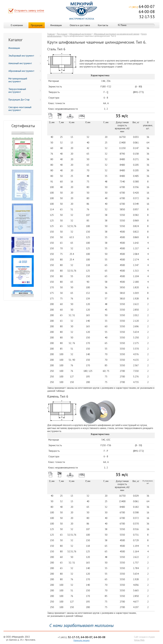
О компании (17, 25)
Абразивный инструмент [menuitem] (25, 71)
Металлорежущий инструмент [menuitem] (25, 80)
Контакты (103, 25)
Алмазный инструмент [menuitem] (25, 63)
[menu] (23, 79)
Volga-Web (139, 640)
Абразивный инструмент (80, 34)
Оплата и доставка (80, 25)
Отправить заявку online (29, 11)
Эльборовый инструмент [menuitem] (25, 56)
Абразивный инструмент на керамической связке (117, 34)
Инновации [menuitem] (14, 48)
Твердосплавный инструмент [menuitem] (25, 90)
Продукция (37, 25)
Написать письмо (82, 640)
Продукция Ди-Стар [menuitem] (25, 100)
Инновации (56, 25)
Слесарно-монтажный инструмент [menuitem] (20, 109)
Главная (51, 34)
